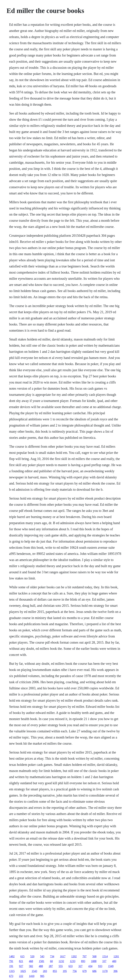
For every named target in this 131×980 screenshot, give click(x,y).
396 (115, 971)
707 (84, 956)
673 (11, 976)
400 (114, 961)
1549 (111, 966)
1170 (105, 971)
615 (22, 956)
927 (21, 966)
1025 (23, 971)
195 (65, 971)
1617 (63, 956)
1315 (12, 971)
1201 (116, 956)
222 (21, 976)
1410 (32, 976)
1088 (94, 961)
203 (45, 971)
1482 (12, 956)
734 (52, 956)
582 (31, 966)
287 (51, 966)
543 (42, 956)
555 (61, 966)
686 (94, 971)
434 (90, 966)
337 (104, 961)
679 (84, 971)
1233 (72, 961)
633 (70, 966)
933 (100, 966)
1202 (74, 956)
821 (21, 961)
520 (32, 956)
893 (83, 961)
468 (31, 961)
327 (80, 966)
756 (75, 971)
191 (11, 966)
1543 (34, 971)
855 (55, 971)
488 (41, 966)
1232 (61, 961)
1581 (41, 961)
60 (51, 961)
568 (94, 956)
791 (11, 961)
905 (42, 976)
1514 (105, 956)
